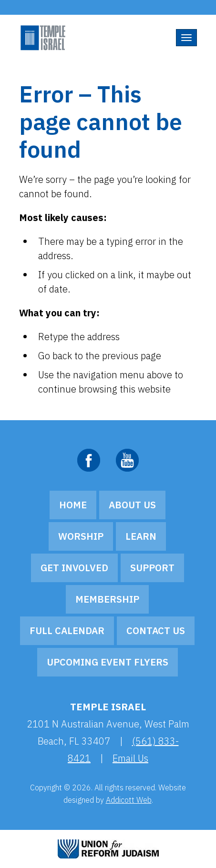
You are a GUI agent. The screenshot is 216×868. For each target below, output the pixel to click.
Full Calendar (67, 631)
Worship (81, 536)
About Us (132, 505)
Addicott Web (129, 800)
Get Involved (74, 568)
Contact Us (156, 631)
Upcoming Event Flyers (108, 662)
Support (152, 568)
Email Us (130, 758)
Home (73, 505)
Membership (107, 599)
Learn (141, 536)
